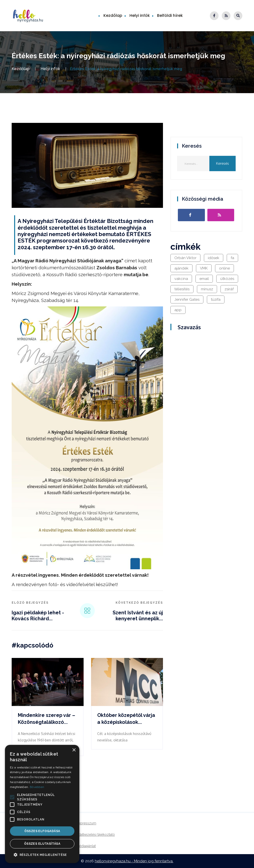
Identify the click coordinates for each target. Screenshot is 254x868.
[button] (12, 797)
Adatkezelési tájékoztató (95, 835)
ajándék (181, 268)
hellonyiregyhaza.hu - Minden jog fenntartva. (134, 861)
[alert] (42, 804)
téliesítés (182, 289)
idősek (214, 258)
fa (232, 258)
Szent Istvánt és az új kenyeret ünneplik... (138, 616)
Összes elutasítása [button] (42, 844)
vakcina (181, 279)
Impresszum (86, 823)
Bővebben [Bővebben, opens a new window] (37, 787)
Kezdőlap (113, 15)
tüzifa (216, 299)
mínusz (207, 289)
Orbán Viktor (185, 258)
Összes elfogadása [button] (42, 831)
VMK (204, 268)
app (178, 310)
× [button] (74, 750)
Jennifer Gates (187, 299)
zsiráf (229, 289)
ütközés (227, 279)
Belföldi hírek (170, 15)
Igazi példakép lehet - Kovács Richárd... (38, 616)
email (204, 279)
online (224, 268)
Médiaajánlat (86, 846)
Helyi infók (140, 15)
